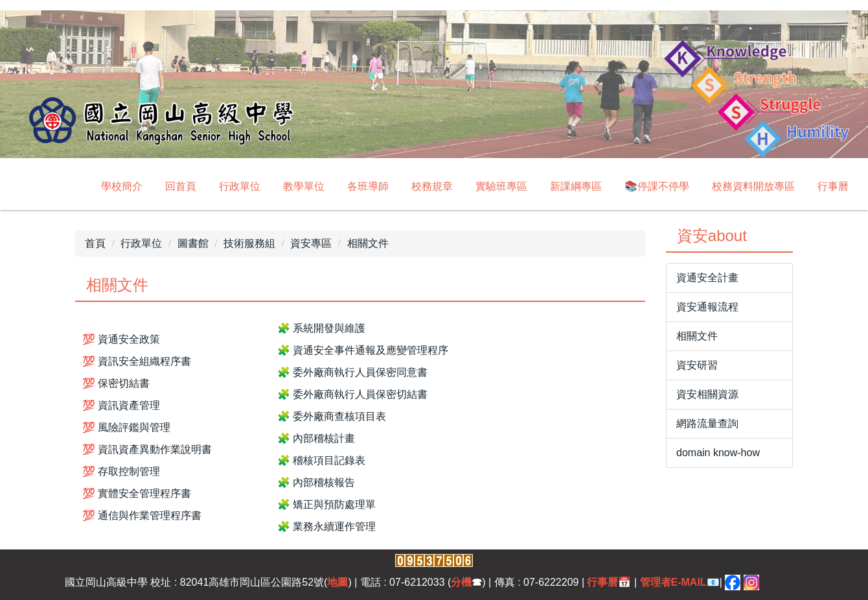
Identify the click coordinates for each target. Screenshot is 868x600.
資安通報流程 (707, 307)
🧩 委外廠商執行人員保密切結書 (352, 394)
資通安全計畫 (707, 278)
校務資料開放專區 (753, 186)
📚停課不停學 (657, 186)
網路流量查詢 (707, 423)
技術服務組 (249, 243)
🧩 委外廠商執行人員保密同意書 (352, 372)
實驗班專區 (501, 186)
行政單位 (141, 243)
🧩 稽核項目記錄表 (321, 460)
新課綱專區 (576, 186)
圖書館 (193, 243)
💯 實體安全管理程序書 (137, 493)
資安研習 (697, 365)
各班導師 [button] (368, 186)
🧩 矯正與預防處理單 (326, 504)
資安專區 (311, 243)
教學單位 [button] (304, 186)
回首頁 (181, 186)
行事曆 (833, 186)
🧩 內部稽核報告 (316, 482)
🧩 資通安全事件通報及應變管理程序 (363, 350)
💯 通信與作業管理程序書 (142, 515)
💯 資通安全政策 (121, 339)
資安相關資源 (707, 394)
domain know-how (718, 453)
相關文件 (368, 243)
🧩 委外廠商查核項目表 (332, 416)
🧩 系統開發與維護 (321, 328)
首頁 (95, 243)
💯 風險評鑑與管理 (126, 427)
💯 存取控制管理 (121, 471)
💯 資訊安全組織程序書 (137, 361)
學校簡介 (122, 186)
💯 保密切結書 (116, 383)
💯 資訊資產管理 (121, 405)
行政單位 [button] (240, 186)
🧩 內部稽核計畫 (316, 438)
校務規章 (432, 186)
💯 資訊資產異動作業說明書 (147, 449)
